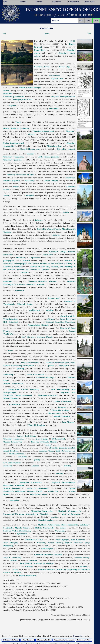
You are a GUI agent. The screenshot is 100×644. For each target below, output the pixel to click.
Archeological (47, 549)
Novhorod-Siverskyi (45, 377)
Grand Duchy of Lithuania (16, 128)
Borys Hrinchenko (70, 525)
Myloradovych (59, 439)
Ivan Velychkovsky (60, 389)
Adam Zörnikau (11, 398)
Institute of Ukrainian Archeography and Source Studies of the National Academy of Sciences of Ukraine (39, 264)
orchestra (20, 290)
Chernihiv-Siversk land (43, 131)
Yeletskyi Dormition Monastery (60, 322)
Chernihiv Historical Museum (42, 281)
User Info (39, 2)
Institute (25, 272)
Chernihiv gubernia (12, 160)
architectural (15, 404)
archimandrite (33, 363)
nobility (68, 466)
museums (8, 281)
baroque (62, 407)
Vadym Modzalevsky (22, 531)
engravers (65, 392)
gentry (37, 460)
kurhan (22, 87)
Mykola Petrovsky (74, 543)
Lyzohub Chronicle (62, 416)
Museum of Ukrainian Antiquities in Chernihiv (26, 514)
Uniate (23, 363)
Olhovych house (25, 304)
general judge (42, 439)
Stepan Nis (53, 491)
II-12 (73, 41)
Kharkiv (17, 572)
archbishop (8, 374)
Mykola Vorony (22, 528)
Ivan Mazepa (68, 422)
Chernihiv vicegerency (14, 157)
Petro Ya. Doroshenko (38, 488)
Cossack (24, 149)
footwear (56, 235)
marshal (71, 448)
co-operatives (35, 258)
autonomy (8, 466)
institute (14, 561)
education (33, 561)
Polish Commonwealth (14, 143)
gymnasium (22, 534)
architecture (35, 310)
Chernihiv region (45, 520)
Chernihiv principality (14, 97)
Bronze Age (65, 67)
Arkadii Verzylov (12, 488)
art (47, 546)
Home (5, 2)
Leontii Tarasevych (23, 395)
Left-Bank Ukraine (12, 463)
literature (31, 337)
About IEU (23, 2)
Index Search (56, 2)
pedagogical (9, 261)
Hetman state (34, 149)
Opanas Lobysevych (13, 442)
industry (30, 195)
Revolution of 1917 (34, 540)
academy (29, 566)
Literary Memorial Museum (31, 284)
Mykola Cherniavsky (45, 528)
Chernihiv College (60, 410)
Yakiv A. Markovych (65, 451)
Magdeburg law (54, 146)
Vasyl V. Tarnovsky (71, 514)
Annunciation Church (38, 325)
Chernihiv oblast (67, 53)
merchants (54, 108)
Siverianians (54, 76)
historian (35, 442)
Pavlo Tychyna (63, 540)
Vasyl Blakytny (11, 543)
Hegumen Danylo (45, 337)
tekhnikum (20, 258)
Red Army (30, 181)
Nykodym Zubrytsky (48, 395)
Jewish (6, 195)
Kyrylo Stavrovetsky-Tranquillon (19, 365)
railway (37, 56)
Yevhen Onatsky (55, 543)
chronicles (8, 94)
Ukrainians (60, 531)
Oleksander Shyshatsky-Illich (29, 491)
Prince (6, 90)
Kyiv (16, 569)
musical (26, 261)
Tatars (18, 122)
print (47, 34)
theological (64, 365)
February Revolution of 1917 (20, 175)
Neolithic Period (42, 67)
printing (21, 368)
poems (51, 365)
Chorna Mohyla (34, 87)
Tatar (10, 351)
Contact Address (74, 2)
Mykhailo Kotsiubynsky (49, 525)
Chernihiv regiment (66, 149)
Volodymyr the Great (23, 100)
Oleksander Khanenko (14, 485)
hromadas (14, 500)
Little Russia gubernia (48, 157)
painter (63, 528)
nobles (48, 445)
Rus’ (24, 337)
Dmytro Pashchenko (26, 436)
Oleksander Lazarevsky (30, 482)
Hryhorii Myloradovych (63, 482)
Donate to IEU (89, 2)
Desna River (40, 50)
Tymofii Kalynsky (16, 454)
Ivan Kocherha (78, 540)
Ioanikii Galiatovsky (13, 383)
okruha (16, 187)
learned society (82, 558)
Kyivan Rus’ (57, 79)
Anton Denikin (51, 181)
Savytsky (41, 543)
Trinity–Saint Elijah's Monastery (24, 389)
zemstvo (54, 517)
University (48, 255)
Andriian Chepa (47, 451)
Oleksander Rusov (39, 494)
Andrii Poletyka (11, 451)
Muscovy (70, 131)
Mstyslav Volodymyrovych (63, 97)
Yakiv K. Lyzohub (37, 425)
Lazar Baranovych (35, 374)
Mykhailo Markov (49, 442)
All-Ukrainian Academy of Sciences (37, 563)
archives (83, 566)
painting (49, 310)
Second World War (28, 575)
